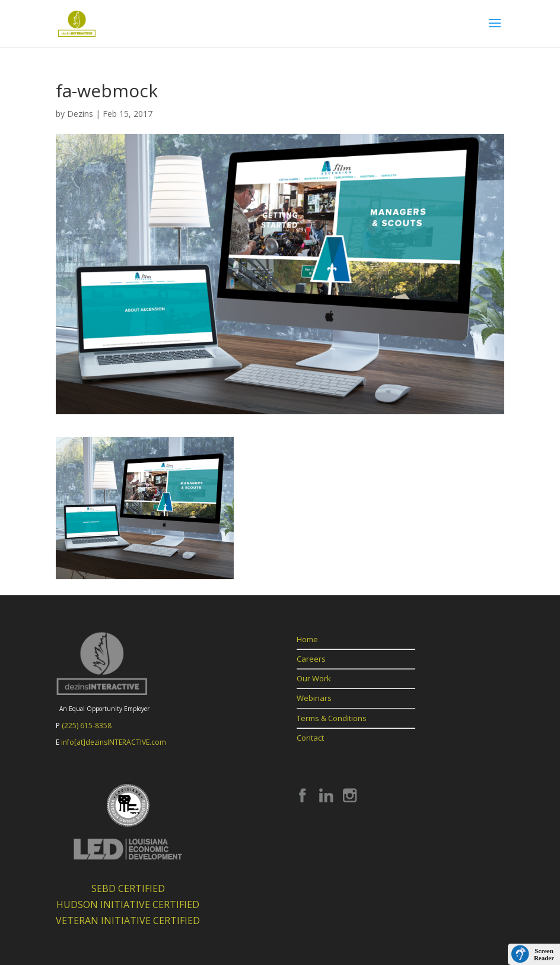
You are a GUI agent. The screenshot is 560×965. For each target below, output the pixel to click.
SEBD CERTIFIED (128, 888)
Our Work (314, 678)
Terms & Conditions (332, 718)
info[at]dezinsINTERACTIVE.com (114, 742)
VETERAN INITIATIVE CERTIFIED (128, 920)
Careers (311, 659)
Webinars (314, 698)
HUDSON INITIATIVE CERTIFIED (128, 904)
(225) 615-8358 (87, 726)
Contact (310, 738)
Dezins (80, 114)
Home (307, 639)
